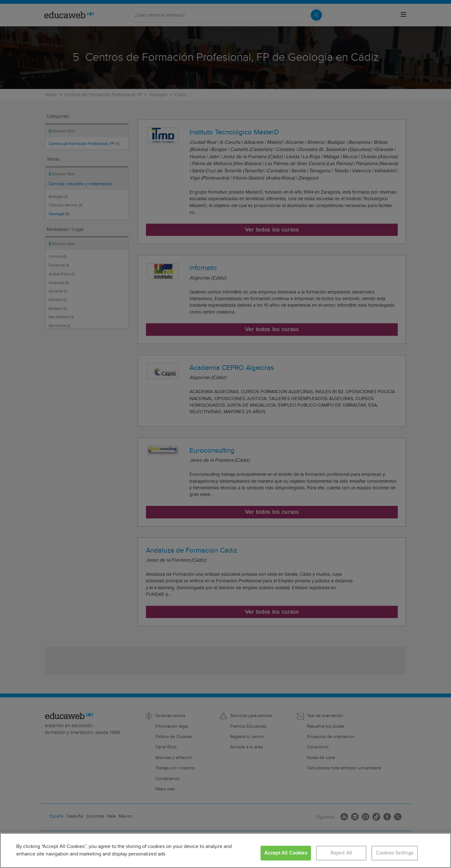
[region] (225, 850)
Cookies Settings (395, 853)
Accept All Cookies (286, 853)
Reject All (341, 853)
